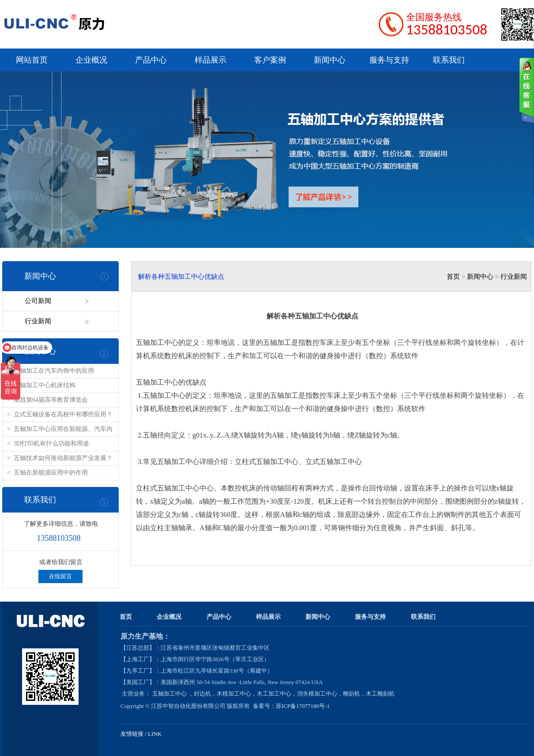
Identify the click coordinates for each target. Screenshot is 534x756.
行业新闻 (38, 321)
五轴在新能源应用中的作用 (51, 473)
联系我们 (449, 60)
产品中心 (151, 60)
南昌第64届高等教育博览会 (51, 400)
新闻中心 (330, 60)
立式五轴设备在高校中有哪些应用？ (63, 414)
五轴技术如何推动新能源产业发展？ (63, 458)
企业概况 (91, 60)
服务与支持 (389, 60)
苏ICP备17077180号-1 (303, 706)
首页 (453, 277)
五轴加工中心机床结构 (45, 385)
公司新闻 (38, 301)
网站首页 (32, 60)
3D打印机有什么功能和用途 (51, 443)
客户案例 (270, 60)
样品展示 (211, 60)
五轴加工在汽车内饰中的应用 (54, 371)
